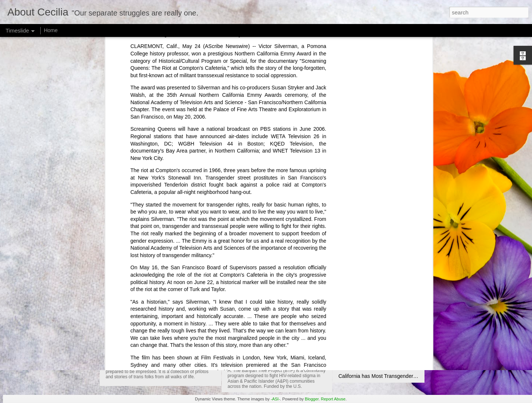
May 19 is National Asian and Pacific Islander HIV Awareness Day (324, 352)
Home (51, 30)
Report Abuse (333, 399)
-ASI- (275, 399)
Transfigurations (137, 357)
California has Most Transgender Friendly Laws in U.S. (401, 376)
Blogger (312, 399)
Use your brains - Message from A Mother (386, 350)
